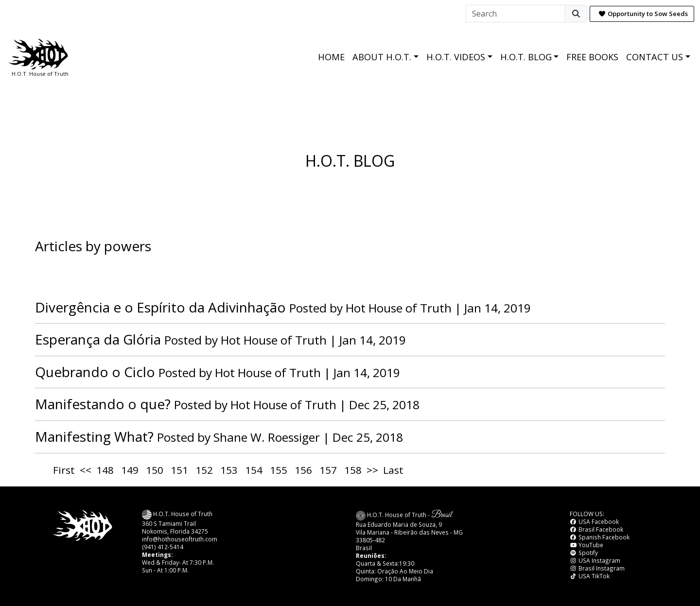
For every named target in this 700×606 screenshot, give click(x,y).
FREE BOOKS (592, 57)
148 (105, 470)
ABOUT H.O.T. (382, 57)
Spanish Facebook (600, 537)
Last (393, 470)
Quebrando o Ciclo (95, 372)
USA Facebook (594, 521)
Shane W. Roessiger (267, 437)
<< (86, 470)
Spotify (584, 553)
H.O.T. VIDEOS (456, 57)
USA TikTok (590, 576)
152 (204, 470)
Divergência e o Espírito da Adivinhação (160, 307)
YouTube (586, 545)
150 (155, 470)
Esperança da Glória (98, 339)
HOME (331, 57)
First (64, 470)
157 (328, 470)
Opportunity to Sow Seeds (643, 14)
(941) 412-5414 (163, 547)
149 (130, 470)
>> (372, 470)
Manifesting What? (94, 436)
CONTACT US (655, 57)
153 (229, 470)
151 (179, 470)
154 (254, 470)
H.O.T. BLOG (526, 57)
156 (303, 470)
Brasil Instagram (597, 568)
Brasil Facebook (596, 529)
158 (353, 470)
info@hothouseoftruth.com (180, 539)
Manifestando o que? (103, 404)
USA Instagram (595, 560)
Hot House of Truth (400, 308)
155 (279, 470)
